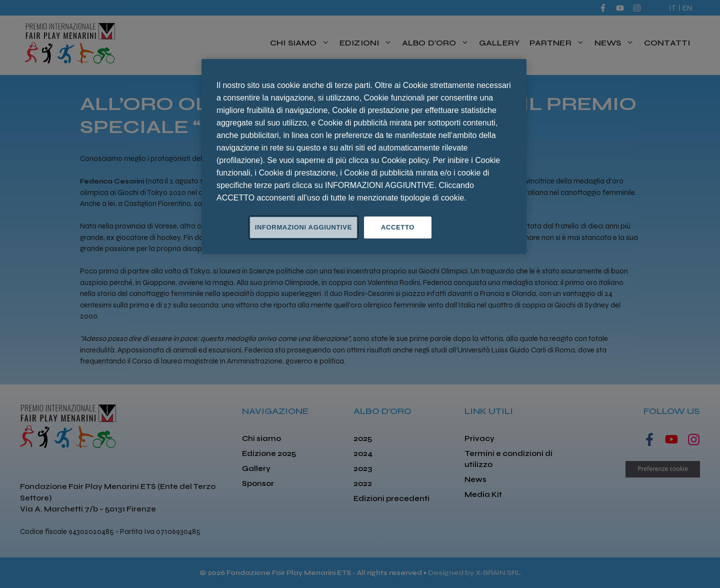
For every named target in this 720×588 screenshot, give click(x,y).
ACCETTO (398, 227)
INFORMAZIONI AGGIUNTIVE (303, 227)
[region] (364, 156)
